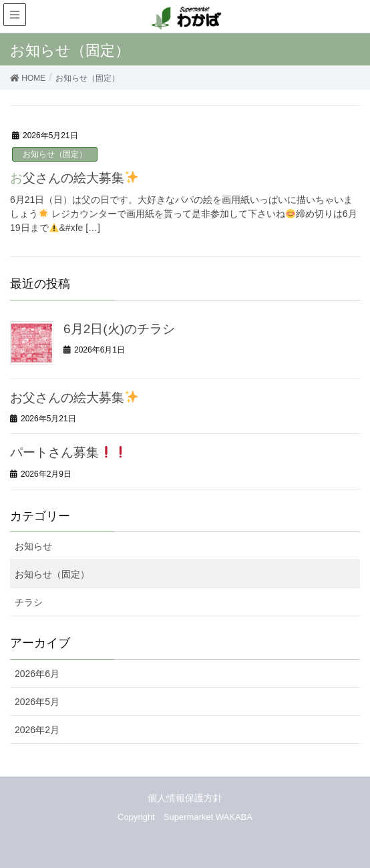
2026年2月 (37, 730)
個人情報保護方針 (185, 798)
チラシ (29, 602)
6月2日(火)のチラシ (119, 329)
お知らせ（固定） (55, 154)
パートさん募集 (68, 452)
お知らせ (33, 546)
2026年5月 (37, 702)
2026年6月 (37, 674)
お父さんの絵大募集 (74, 178)
